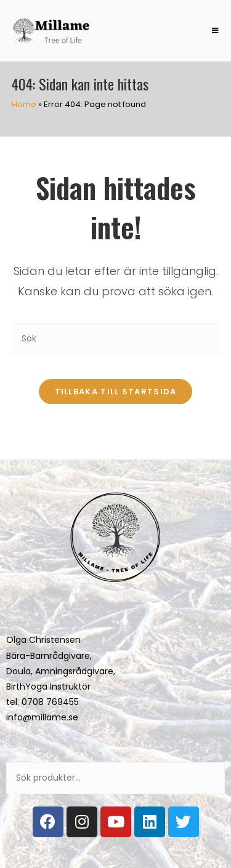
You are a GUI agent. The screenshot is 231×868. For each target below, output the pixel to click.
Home (24, 104)
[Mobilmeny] (211, 31)
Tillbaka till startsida (116, 392)
